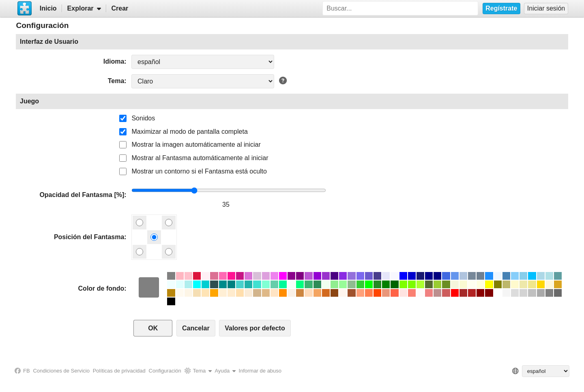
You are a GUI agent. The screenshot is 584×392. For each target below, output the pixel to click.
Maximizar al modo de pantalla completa (189, 132)
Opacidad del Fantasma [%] (82, 195)
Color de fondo (101, 288)
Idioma (114, 61)
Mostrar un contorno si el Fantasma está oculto (199, 171)
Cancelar (196, 328)
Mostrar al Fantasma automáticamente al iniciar (200, 158)
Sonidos (143, 118)
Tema (116, 81)
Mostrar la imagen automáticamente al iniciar (196, 145)
